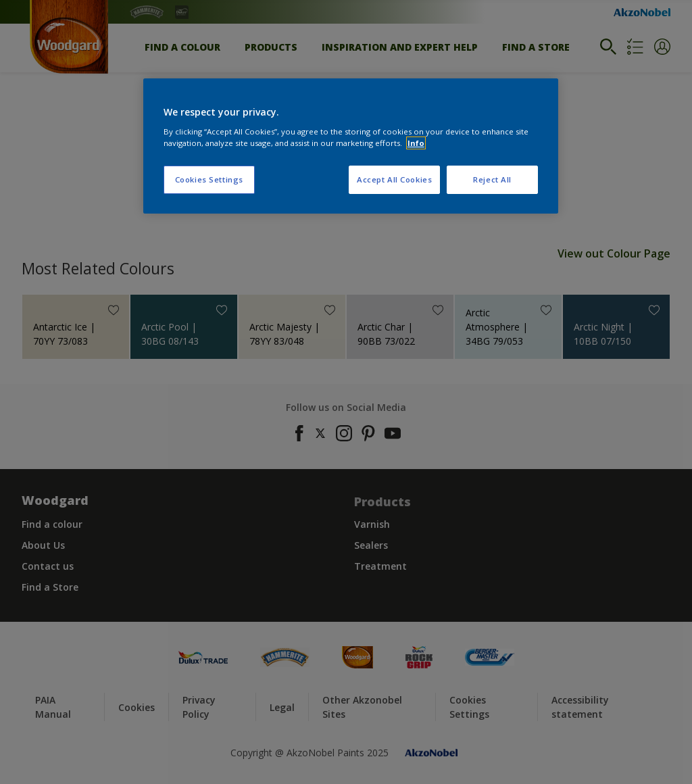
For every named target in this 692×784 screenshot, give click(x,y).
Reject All (492, 179)
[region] (351, 146)
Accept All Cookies (394, 179)
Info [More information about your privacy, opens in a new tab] (416, 143)
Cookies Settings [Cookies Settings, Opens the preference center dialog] (209, 179)
